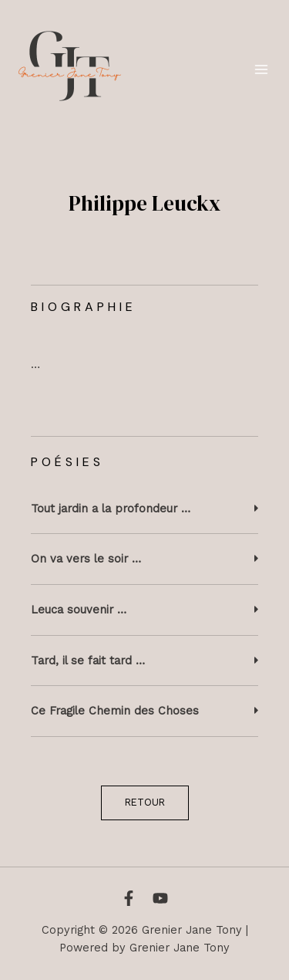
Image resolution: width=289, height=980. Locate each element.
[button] (144, 509)
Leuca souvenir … (79, 610)
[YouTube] (160, 898)
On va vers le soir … (86, 559)
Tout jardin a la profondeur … (111, 509)
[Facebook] (129, 898)
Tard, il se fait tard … (88, 661)
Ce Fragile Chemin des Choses (115, 711)
